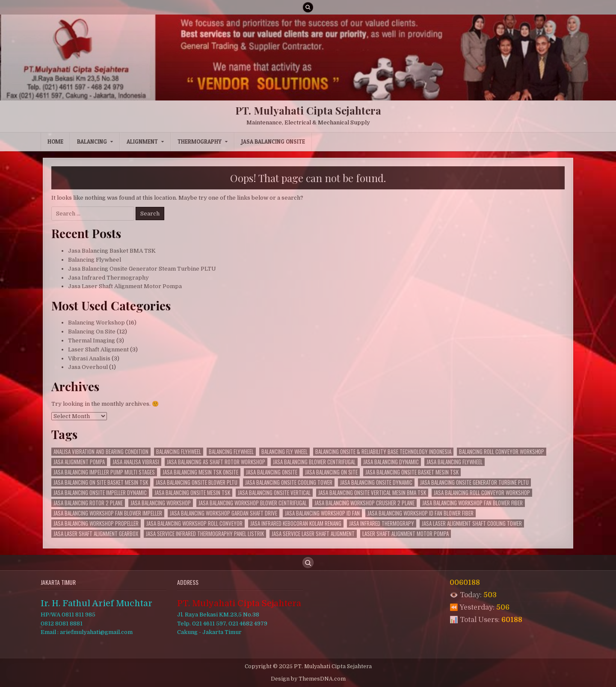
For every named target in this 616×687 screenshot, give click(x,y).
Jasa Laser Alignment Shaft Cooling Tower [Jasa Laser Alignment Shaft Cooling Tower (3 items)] (472, 523)
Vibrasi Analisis (89, 358)
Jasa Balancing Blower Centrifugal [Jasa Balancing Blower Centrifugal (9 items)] (314, 462)
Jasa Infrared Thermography (108, 278)
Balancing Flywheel (95, 260)
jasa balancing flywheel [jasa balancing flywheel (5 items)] (455, 462)
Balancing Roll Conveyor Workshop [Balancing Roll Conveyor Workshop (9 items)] (502, 452)
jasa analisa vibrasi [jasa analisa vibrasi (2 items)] (136, 462)
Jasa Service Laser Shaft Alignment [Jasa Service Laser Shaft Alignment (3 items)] (313, 534)
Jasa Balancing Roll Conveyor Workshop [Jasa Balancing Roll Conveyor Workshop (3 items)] (482, 493)
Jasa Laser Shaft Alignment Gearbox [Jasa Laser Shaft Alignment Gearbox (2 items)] (96, 534)
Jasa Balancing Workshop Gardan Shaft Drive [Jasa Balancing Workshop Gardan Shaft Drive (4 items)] (224, 513)
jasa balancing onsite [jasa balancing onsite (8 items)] (272, 472)
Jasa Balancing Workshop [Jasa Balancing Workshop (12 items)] (161, 503)
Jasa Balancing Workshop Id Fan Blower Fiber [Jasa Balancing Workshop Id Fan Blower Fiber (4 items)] (421, 513)
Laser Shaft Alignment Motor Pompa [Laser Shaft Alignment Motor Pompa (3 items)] (406, 534)
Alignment (142, 142)
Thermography (200, 142)
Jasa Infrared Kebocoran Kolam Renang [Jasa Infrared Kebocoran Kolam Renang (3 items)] (296, 523)
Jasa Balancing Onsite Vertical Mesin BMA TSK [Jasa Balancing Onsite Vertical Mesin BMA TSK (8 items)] (372, 493)
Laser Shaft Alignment (98, 349)
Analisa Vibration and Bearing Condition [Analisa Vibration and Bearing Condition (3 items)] (101, 452)
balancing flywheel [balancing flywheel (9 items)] (231, 452)
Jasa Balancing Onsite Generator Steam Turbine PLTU (142, 269)
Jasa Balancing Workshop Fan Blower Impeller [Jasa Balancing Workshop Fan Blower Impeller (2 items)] (108, 513)
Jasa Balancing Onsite (273, 142)
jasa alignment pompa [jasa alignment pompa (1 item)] (79, 462)
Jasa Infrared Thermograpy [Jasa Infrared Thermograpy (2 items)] (382, 523)
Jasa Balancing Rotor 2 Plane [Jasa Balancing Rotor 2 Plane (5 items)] (88, 503)
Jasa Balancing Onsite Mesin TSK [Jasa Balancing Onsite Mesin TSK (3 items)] (192, 493)
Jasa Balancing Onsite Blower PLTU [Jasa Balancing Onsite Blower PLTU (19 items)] (197, 482)
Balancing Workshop (96, 323)
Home (55, 142)
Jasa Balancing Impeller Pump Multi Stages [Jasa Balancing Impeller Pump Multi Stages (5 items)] (104, 472)
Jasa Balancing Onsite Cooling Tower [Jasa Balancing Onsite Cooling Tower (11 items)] (289, 482)
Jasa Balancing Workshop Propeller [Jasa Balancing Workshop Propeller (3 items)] (96, 523)
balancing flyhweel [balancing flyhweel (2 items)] (179, 452)
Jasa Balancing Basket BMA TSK (112, 251)
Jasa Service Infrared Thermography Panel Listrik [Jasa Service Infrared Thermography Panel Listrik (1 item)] (205, 534)
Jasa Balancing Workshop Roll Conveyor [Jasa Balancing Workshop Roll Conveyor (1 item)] (194, 523)
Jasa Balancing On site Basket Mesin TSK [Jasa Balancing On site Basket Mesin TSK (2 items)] (101, 482)
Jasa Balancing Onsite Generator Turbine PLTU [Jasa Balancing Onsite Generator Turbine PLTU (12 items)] (474, 482)
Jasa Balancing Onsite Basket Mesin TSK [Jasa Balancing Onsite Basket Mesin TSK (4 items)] (412, 472)
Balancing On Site (92, 332)
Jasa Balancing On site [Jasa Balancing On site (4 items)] (331, 472)
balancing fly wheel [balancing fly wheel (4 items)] (284, 452)
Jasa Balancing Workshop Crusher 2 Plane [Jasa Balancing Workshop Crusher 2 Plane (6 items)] (364, 503)
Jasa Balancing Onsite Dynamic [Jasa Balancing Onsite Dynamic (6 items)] (376, 482)
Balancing (92, 142)
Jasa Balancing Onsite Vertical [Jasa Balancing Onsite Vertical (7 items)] (274, 493)
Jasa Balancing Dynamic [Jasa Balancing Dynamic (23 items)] (391, 462)
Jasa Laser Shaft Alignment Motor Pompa (125, 286)
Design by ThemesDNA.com (308, 679)
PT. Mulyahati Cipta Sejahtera (308, 110)
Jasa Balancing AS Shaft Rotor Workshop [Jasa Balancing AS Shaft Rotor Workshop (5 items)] (216, 462)
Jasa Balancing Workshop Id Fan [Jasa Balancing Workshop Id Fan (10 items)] (322, 513)
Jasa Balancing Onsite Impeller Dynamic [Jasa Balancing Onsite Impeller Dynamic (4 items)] (100, 493)
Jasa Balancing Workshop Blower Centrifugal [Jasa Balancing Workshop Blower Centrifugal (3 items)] (253, 503)
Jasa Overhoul (88, 367)
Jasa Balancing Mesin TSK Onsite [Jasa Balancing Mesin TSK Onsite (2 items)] (200, 472)
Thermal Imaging (92, 341)
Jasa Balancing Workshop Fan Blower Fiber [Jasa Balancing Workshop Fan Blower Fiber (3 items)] (472, 503)
